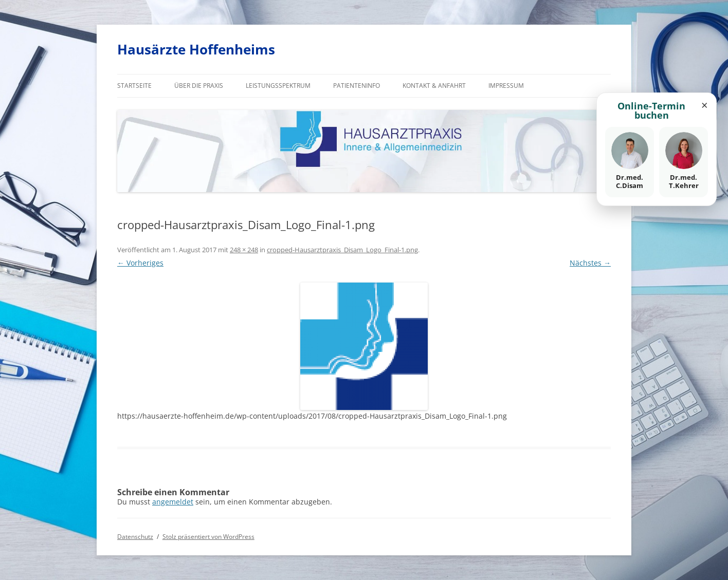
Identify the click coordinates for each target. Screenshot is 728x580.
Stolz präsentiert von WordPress (208, 537)
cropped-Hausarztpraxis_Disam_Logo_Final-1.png (342, 250)
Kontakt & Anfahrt (434, 86)
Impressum (506, 86)
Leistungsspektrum (278, 86)
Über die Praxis (199, 86)
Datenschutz (135, 537)
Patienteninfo (357, 86)
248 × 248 (244, 250)
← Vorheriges (140, 263)
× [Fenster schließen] (705, 105)
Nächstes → (590, 263)
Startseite (134, 86)
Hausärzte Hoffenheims (196, 49)
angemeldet (173, 502)
